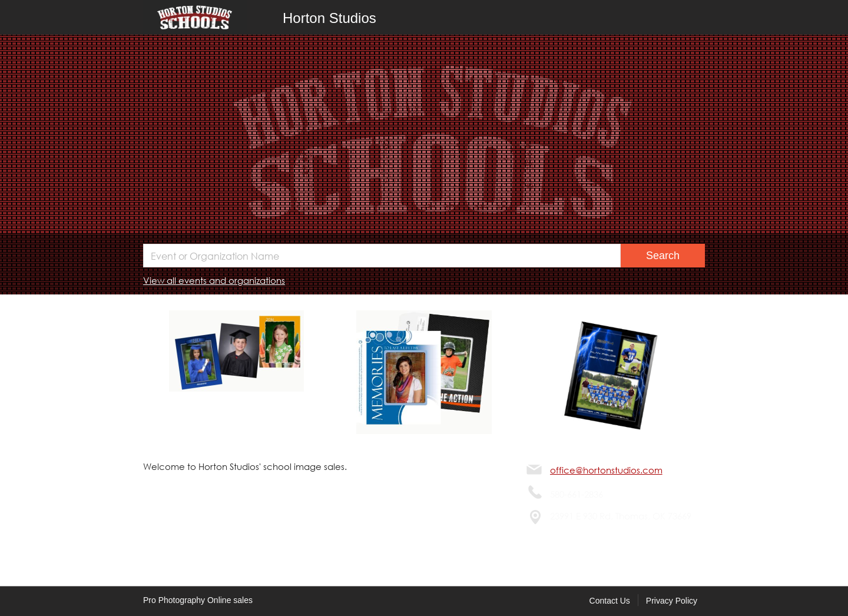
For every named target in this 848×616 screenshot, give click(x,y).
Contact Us (610, 601)
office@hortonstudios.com (606, 470)
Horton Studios (329, 18)
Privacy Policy (672, 601)
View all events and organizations (214, 280)
